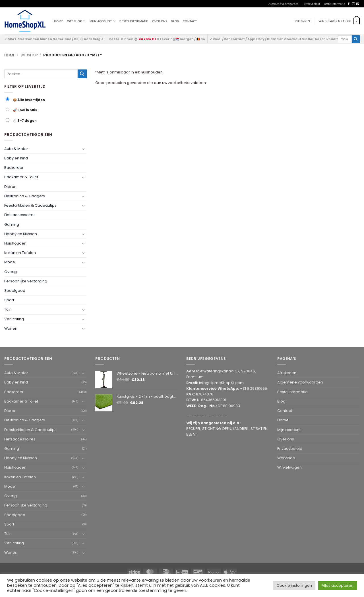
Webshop (29, 55)
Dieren (10, 187)
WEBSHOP (76, 21)
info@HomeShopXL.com (221, 383)
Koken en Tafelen (20, 253)
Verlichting (14, 319)
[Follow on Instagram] (353, 4)
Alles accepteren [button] (338, 585)
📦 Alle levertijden (25, 100)
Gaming (12, 224)
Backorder (14, 168)
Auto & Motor (16, 149)
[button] (339, 21)
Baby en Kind (16, 158)
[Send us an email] (358, 4)
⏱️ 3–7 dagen (21, 121)
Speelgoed (15, 291)
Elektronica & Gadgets (25, 196)
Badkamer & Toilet (21, 177)
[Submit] (356, 39)
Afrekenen (287, 373)
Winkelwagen (289, 467)
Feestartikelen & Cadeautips (30, 205)
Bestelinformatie (334, 4)
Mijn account (103, 21)
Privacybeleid (311, 4)
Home (59, 21)
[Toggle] (83, 149)
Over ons (160, 21)
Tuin (8, 309)
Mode (10, 262)
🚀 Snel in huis (21, 110)
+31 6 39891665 (254, 388)
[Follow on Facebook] (349, 4)
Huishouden (15, 243)
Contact (190, 21)
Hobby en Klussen (21, 234)
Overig (11, 272)
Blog (175, 21)
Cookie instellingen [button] (294, 585)
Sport (9, 300)
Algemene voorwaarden (284, 4)
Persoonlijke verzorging (26, 281)
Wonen (11, 328)
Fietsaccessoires (20, 215)
